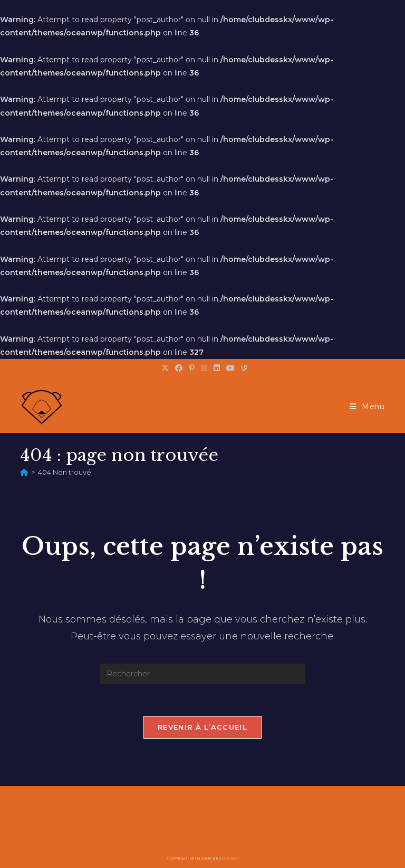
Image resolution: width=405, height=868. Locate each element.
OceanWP (230, 858)
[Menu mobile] (367, 407)
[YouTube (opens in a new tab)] (230, 368)
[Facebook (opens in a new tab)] (179, 368)
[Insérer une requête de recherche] (202, 674)
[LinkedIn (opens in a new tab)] (217, 368)
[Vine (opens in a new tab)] (242, 368)
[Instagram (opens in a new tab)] (204, 368)
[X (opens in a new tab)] (165, 368)
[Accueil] (24, 472)
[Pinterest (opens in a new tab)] (192, 368)
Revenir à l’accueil (202, 727)
